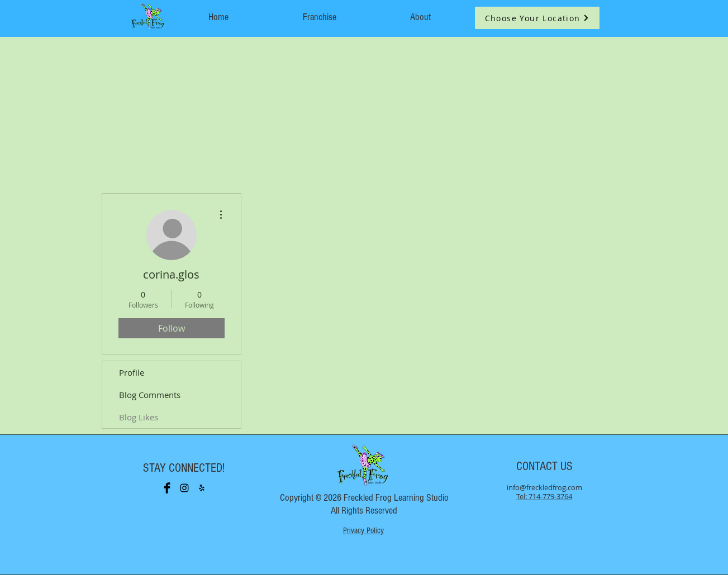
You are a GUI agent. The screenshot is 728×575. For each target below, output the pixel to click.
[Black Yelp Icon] (202, 488)
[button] (537, 18)
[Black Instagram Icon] (184, 488)
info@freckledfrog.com (544, 487)
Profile (132, 372)
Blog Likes (139, 417)
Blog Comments (150, 395)
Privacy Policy (363, 531)
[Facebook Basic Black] (167, 488)
